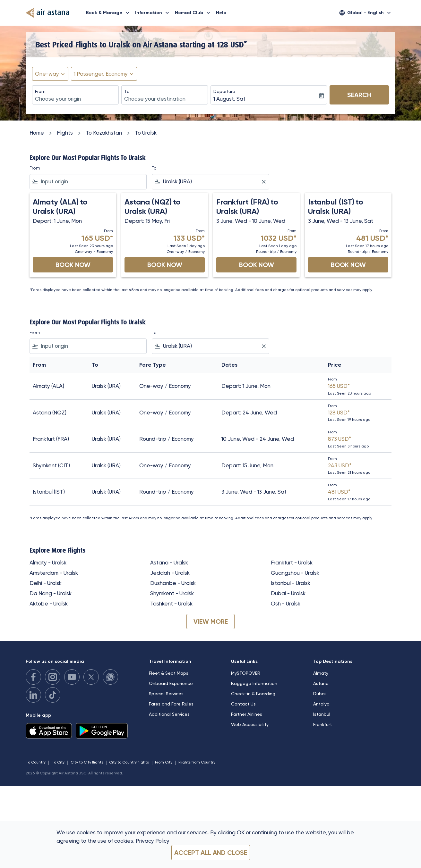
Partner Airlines (247, 714)
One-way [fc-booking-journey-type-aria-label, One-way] (47, 74)
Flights (65, 133)
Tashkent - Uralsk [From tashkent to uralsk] (171, 604)
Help (221, 13)
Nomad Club (194, 13)
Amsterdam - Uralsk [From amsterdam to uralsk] (54, 573)
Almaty (321, 673)
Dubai (319, 694)
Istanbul (322, 714)
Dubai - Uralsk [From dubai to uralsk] (288, 593)
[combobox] (75, 99)
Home (37, 133)
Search (359, 95)
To (127, 91)
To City (58, 762)
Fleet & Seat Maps (169, 673)
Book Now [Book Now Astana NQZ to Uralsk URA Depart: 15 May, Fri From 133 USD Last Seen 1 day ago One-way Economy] (165, 265)
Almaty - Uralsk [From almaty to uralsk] (48, 563)
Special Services (166, 694)
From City (164, 762)
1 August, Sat (229, 99)
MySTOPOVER (246, 673)
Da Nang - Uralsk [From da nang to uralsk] (51, 593)
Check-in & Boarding (253, 694)
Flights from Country (197, 762)
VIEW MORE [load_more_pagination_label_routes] (211, 622)
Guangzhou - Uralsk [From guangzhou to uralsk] (295, 573)
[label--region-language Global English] (365, 13)
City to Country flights (129, 762)
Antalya (321, 704)
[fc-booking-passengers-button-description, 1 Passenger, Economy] (101, 74)
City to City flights (87, 762)
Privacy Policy (153, 841)
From (40, 91)
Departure (224, 91)
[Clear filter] (263, 182)
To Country (36, 762)
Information (154, 13)
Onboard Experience (171, 683)
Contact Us (243, 704)
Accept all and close (211, 853)
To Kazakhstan (104, 133)
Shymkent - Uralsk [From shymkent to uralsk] (172, 593)
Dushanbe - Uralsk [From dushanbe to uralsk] (173, 583)
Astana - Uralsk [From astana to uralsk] (169, 563)
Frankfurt (322, 724)
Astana (321, 683)
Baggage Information (254, 683)
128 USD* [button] (232, 45)
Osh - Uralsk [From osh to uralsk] (286, 604)
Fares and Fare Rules (171, 704)
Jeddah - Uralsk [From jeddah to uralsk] (170, 573)
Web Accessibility (250, 724)
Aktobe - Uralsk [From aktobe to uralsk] (49, 604)
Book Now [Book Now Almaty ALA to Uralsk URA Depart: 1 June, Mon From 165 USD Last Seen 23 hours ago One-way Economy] (73, 265)
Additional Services (169, 714)
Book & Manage (109, 13)
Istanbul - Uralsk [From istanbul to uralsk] (291, 583)
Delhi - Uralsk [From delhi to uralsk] (46, 583)
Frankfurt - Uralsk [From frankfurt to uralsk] (292, 563)
